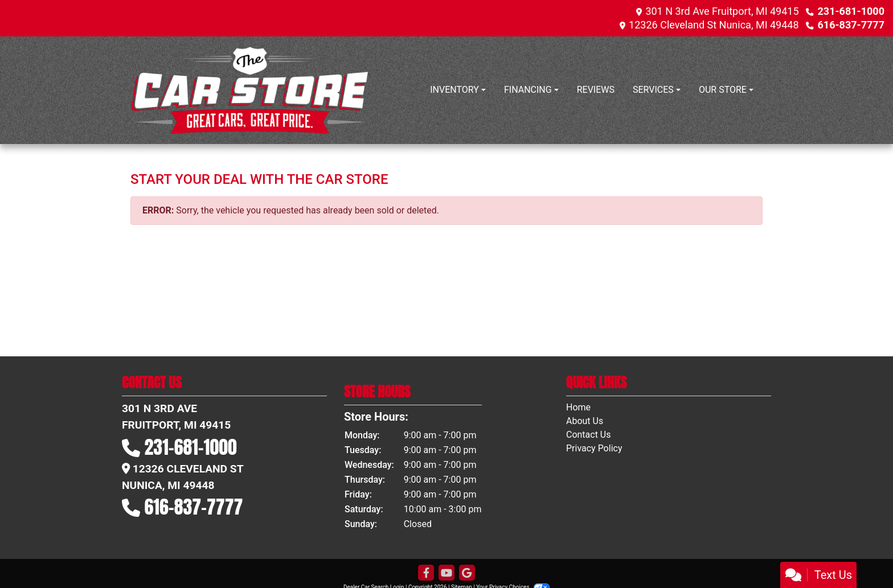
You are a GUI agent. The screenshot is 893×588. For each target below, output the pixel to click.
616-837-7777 (851, 25)
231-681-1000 (851, 11)
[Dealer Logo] (250, 90)
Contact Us (589, 435)
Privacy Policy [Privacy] (594, 448)
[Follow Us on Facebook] (426, 573)
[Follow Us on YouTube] (446, 573)
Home (578, 407)
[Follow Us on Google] (467, 573)
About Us (585, 421)
